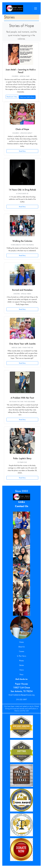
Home (21, 642)
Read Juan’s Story (12, 97)
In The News (22, 656)
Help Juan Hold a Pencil (27, 97)
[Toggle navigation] (36, 8)
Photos (21, 661)
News (22, 670)
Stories (22, 665)
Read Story (22, 151)
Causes (22, 651)
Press (21, 674)
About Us (21, 647)
